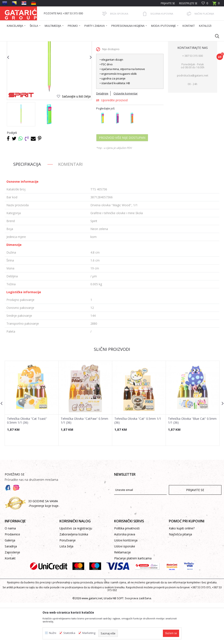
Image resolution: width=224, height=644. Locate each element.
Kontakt (10, 600)
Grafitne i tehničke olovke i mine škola (120, 44)
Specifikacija (27, 205)
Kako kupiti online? (182, 570)
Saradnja (11, 588)
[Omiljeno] (205, 3)
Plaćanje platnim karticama (133, 600)
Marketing (89, 633)
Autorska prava (125, 576)
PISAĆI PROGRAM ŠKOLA (80, 44)
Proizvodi (47, 44)
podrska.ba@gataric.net (193, 117)
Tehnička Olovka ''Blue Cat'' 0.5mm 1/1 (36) (192, 462)
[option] (21, 156)
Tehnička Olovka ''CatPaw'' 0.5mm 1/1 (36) (84, 462)
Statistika (69, 633)
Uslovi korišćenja (126, 582)
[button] (215, 36)
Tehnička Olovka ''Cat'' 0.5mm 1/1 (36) (138, 462)
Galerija (10, 582)
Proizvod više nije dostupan (122, 179)
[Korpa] (216, 5)
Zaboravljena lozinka (74, 576)
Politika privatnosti (127, 570)
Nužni (53, 633)
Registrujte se (188, 3)
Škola (59, 44)
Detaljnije (102, 135)
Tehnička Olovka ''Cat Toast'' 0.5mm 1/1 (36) (27, 462)
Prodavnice (12, 576)
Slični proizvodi (112, 391)
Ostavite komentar (126, 135)
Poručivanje (68, 582)
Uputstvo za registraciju (76, 570)
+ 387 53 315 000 (193, 97)
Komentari (70, 205)
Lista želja (66, 588)
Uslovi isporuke (125, 588)
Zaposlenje (12, 594)
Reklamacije (122, 594)
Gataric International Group (21, 44)
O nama (10, 570)
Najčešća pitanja (180, 576)
